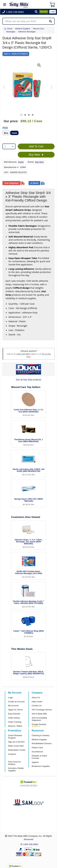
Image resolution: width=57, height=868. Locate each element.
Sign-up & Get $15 (16, 742)
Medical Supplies (39, 740)
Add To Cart (36, 146)
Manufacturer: (11, 162)
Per (5, 128)
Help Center (37, 702)
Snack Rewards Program (15, 737)
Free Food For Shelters (14, 763)
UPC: (7, 172)
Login (10, 698)
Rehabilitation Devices (42, 743)
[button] (36, 12)
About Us (36, 698)
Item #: (7, 54)
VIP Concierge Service (42, 710)
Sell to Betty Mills (39, 714)
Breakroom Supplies (41, 766)
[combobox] (9, 146)
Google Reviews (39, 724)
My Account (13, 706)
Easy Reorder (14, 714)
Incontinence (37, 752)
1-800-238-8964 (23, 354)
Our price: (11, 121)
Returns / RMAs (15, 726)
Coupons (12, 754)
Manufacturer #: (12, 167)
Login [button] (53, 12)
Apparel (35, 762)
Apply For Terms (15, 710)
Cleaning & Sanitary (41, 735)
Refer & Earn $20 (16, 746)
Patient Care (37, 748)
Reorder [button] (44, 12)
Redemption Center (17, 750)
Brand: (31, 162)
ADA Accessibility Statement (39, 719)
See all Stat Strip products (28, 380)
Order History (14, 718)
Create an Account (16, 702)
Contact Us (37, 706)
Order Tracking (15, 722)
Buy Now (36, 155)
